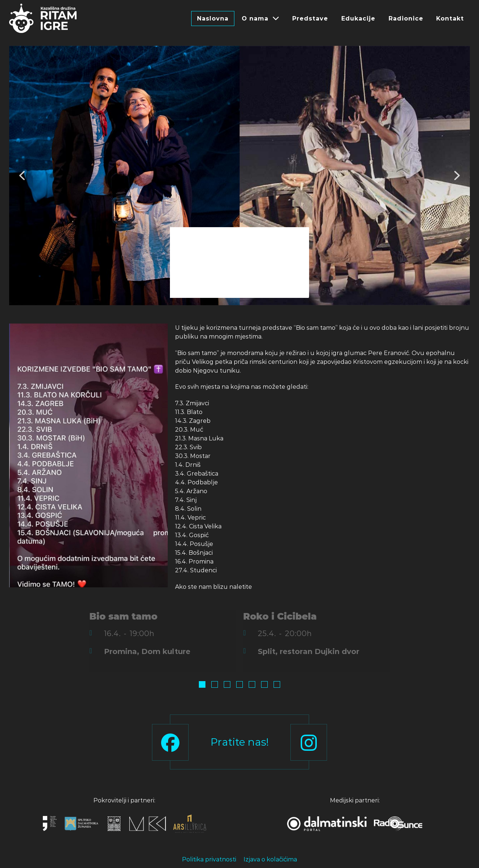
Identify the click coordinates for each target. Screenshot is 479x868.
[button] (22, 176)
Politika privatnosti (209, 859)
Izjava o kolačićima (270, 859)
